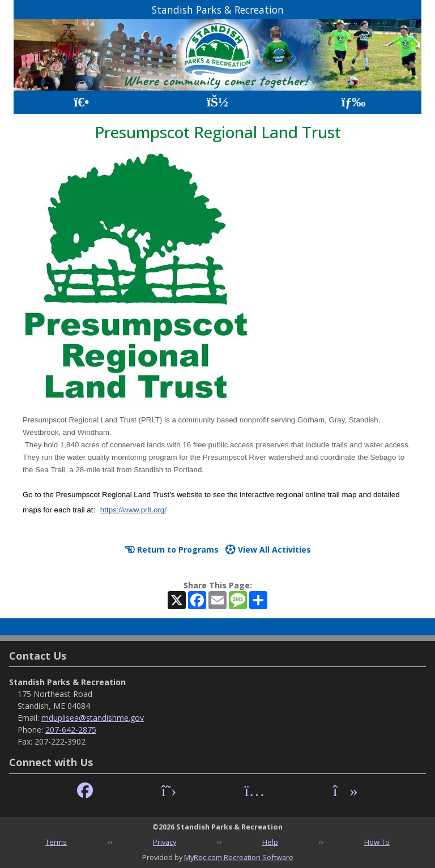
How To (377, 842)
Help (270, 842)
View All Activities (268, 550)
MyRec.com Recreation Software (239, 857)
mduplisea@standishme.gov (93, 718)
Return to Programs (172, 550)
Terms (56, 842)
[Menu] (354, 102)
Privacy (165, 842)
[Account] (217, 102)
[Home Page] (81, 102)
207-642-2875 (71, 730)
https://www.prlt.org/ (133, 510)
